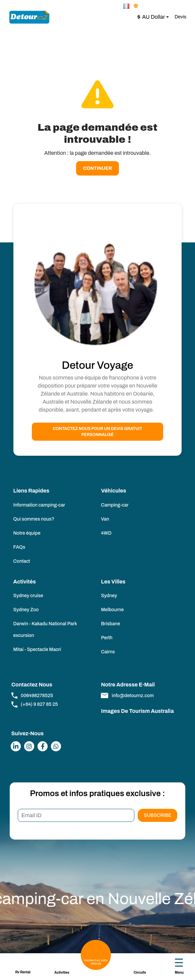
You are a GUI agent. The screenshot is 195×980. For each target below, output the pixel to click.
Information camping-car (39, 505)
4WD (106, 533)
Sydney (109, 596)
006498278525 (32, 695)
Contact (22, 561)
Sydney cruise (28, 596)
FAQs (19, 547)
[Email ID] (76, 815)
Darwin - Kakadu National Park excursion (45, 630)
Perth (107, 638)
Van (105, 519)
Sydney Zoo (26, 610)
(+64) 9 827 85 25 (35, 704)
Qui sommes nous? (34, 519)
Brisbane (110, 624)
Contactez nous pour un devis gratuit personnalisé (98, 432)
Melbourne (112, 610)
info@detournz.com (127, 695)
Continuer (97, 168)
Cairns (108, 652)
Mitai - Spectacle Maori (37, 649)
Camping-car (115, 505)
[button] (127, 6)
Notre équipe (27, 533)
